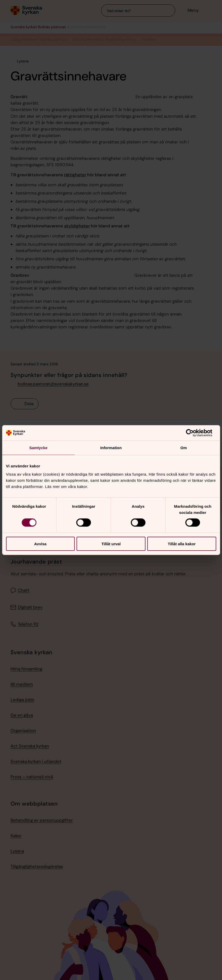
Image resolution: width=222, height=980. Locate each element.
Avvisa (40, 544)
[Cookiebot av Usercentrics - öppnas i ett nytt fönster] (194, 433)
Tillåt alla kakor (182, 544)
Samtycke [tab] (38, 448)
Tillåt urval (111, 544)
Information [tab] (111, 448)
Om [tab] (184, 448)
